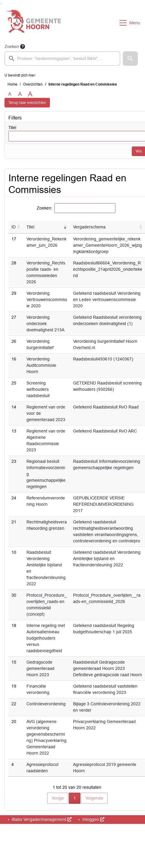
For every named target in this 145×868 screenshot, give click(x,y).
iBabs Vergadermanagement (41, 819)
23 (14, 461)
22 (14, 704)
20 (14, 722)
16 (14, 359)
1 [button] (77, 798)
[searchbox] (62, 59)
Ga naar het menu (2, 4)
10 (14, 552)
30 (14, 595)
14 (14, 407)
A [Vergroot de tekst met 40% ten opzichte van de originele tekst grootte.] (30, 94)
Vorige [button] (58, 798)
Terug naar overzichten (27, 103)
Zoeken (12, 47)
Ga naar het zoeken (1, 4)
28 (14, 263)
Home (12, 84)
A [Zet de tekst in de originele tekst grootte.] (10, 94)
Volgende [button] (94, 798)
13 (14, 431)
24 (14, 498)
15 (14, 662)
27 (14, 317)
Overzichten (33, 84)
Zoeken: (45, 208)
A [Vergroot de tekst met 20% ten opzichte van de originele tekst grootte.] (20, 94)
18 (14, 625)
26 (14, 341)
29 (14, 293)
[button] (130, 59)
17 (14, 239)
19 (14, 686)
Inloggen (93, 819)
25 (14, 383)
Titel (12, 128)
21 (14, 522)
